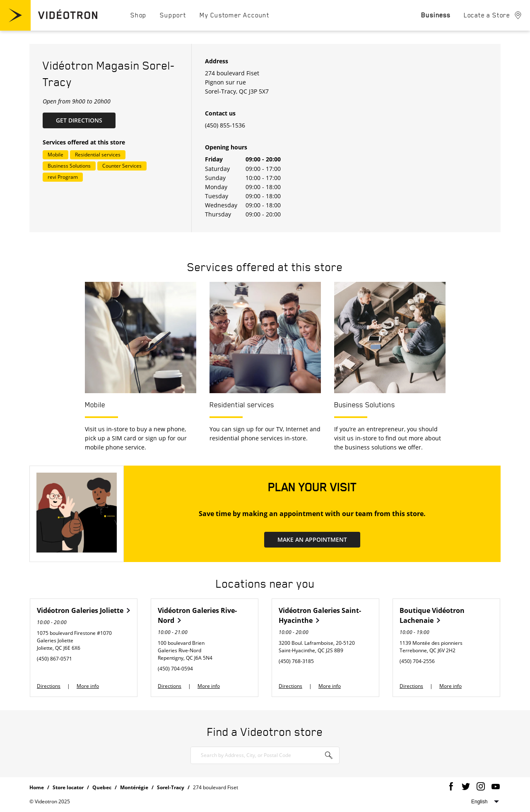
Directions (49, 686)
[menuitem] (139, 15)
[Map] (427, 138)
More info (88, 686)
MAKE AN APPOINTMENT (312, 539)
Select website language (485, 802)
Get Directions (86, 120)
